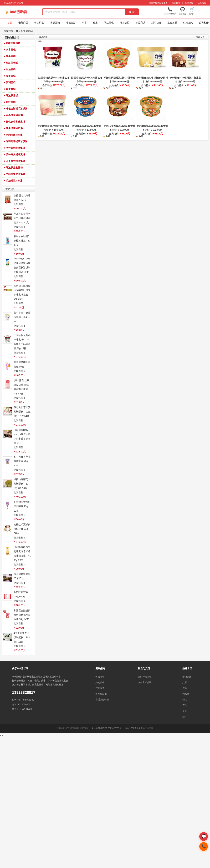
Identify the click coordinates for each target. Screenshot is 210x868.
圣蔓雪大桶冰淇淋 (16, 161)
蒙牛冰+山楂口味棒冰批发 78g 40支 (22, 241)
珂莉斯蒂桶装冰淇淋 (17, 141)
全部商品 (23, 23)
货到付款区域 (145, 677)
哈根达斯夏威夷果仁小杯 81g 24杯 (22, 529)
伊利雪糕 (11, 82)
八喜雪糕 (11, 50)
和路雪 (186, 694)
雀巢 (95, 23)
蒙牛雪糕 (11, 89)
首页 (10, 23)
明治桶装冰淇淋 (14, 181)
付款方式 (188, 23)
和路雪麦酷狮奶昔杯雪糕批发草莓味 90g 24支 (22, 615)
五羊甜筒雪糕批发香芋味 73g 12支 (22, 506)
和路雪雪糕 (12, 63)
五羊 (185, 705)
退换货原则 (101, 694)
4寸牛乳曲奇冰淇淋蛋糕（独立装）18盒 (22, 637)
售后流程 (176, 3)
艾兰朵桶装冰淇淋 (16, 148)
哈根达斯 (71, 23)
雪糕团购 (55, 23)
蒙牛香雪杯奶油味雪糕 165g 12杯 (22, 317)
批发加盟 (125, 23)
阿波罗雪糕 (12, 95)
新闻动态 (156, 23)
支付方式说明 (145, 682)
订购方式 (100, 688)
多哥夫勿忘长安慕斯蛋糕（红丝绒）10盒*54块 (22, 412)
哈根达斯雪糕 (13, 43)
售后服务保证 (102, 700)
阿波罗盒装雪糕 (14, 168)
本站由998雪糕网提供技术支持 (139, 728)
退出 (166, 3)
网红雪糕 (109, 23)
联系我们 (202, 3)
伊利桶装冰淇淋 (14, 135)
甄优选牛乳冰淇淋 (16, 122)
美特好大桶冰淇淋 (16, 154)
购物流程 (189, 3)
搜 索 (132, 12)
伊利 (185, 711)
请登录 (152, 3)
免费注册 (159, 3)
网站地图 (96, 728)
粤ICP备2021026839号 (111, 728)
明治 (185, 700)
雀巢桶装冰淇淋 (14, 128)
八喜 (84, 23)
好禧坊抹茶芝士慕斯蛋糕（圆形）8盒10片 (22, 484)
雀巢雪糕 (11, 56)
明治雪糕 (11, 69)
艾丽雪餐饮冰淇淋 (16, 174)
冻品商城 (140, 23)
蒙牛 (185, 717)
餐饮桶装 (39, 23)
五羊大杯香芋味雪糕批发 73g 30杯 (22, 461)
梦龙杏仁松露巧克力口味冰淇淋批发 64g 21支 (22, 218)
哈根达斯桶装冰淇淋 (17, 109)
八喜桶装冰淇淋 (14, 115)
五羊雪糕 (11, 76)
